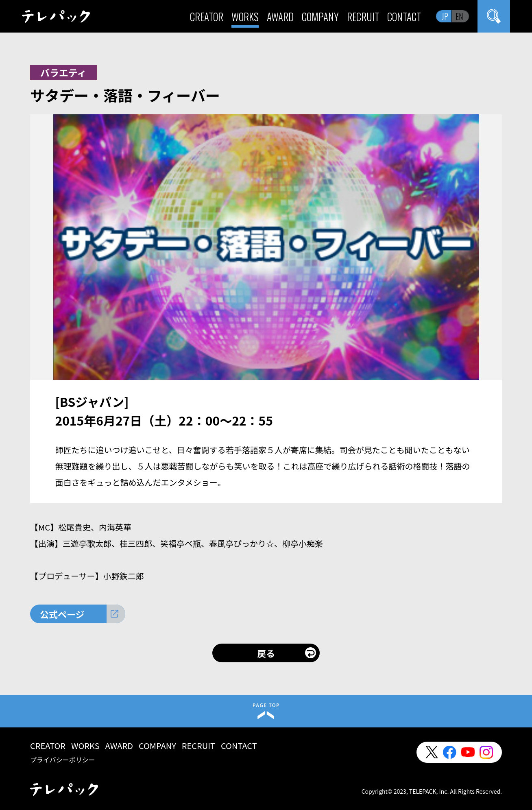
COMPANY (320, 16)
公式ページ (62, 614)
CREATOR (207, 16)
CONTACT (404, 16)
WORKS (245, 16)
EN (459, 16)
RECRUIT (363, 16)
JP (445, 16)
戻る (266, 653)
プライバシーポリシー (63, 760)
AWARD (280, 16)
